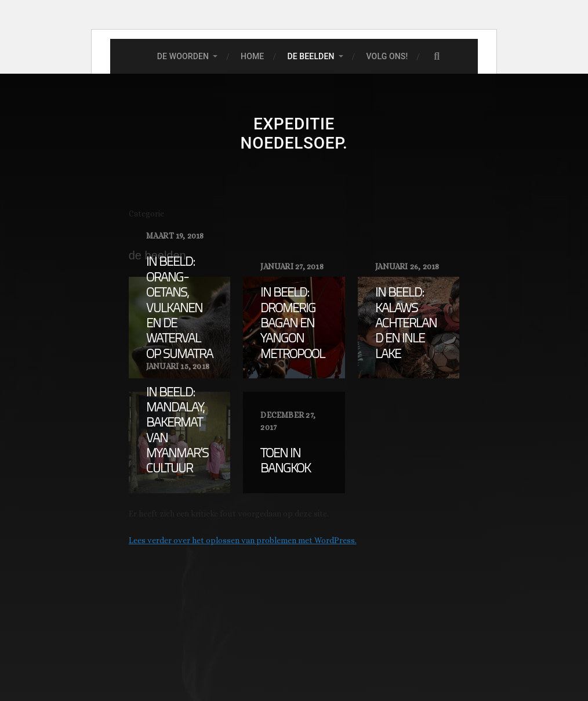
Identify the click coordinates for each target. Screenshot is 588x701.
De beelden (311, 56)
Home (252, 56)
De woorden (183, 56)
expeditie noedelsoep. (294, 133)
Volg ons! (387, 56)
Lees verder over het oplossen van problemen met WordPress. (243, 540)
